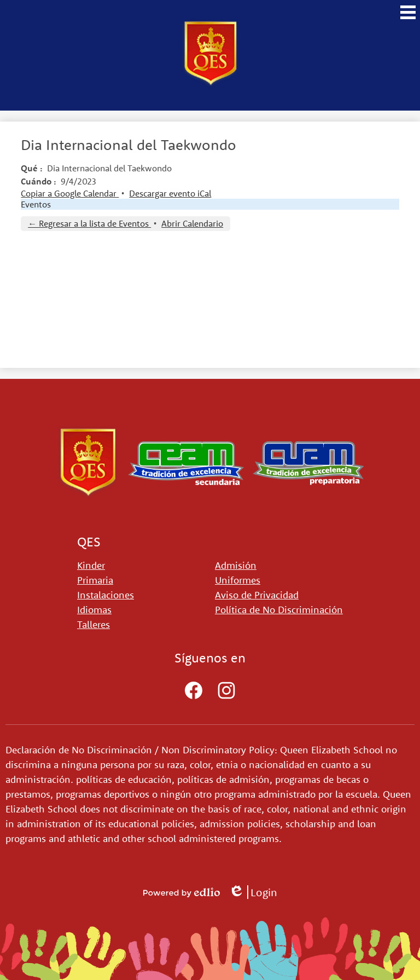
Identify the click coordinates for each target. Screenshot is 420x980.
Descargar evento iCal (170, 193)
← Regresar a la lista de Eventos (89, 223)
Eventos (36, 204)
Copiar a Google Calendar (70, 193)
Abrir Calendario (192, 223)
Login (253, 892)
